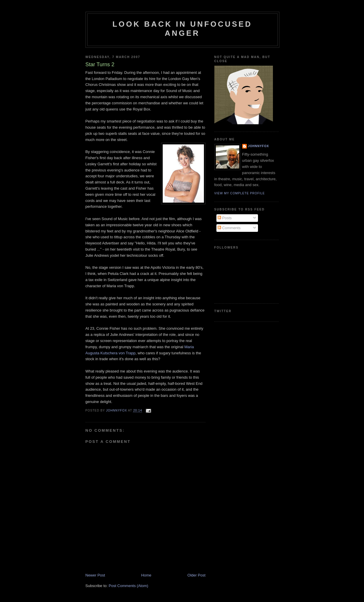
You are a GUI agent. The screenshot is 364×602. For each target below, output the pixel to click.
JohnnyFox (259, 146)
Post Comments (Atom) (128, 586)
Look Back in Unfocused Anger (182, 29)
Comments (229, 228)
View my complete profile (240, 193)
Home (146, 575)
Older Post (196, 575)
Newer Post (95, 575)
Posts (225, 218)
